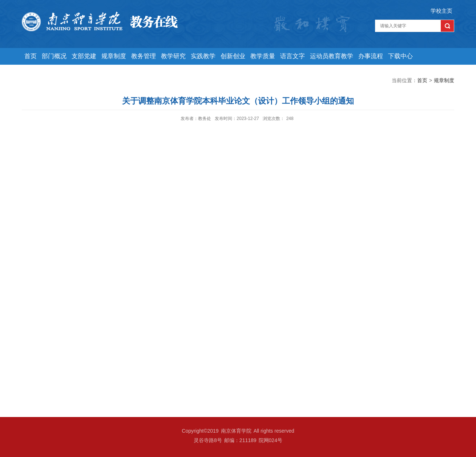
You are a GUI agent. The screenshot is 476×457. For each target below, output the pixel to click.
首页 (31, 56)
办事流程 (371, 56)
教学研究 (173, 56)
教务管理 (144, 56)
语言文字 (293, 56)
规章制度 (114, 56)
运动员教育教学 (332, 56)
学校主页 (441, 11)
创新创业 (233, 56)
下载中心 (400, 56)
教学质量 (263, 56)
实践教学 (203, 56)
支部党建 (84, 56)
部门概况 (54, 56)
